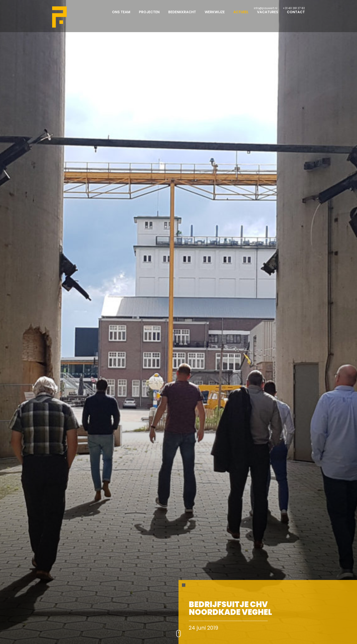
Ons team (121, 16)
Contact (296, 16)
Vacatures (268, 16)
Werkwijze (215, 16)
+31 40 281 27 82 (294, 8)
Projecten (149, 16)
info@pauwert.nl (266, 8)
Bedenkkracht (182, 16)
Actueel (241, 16)
